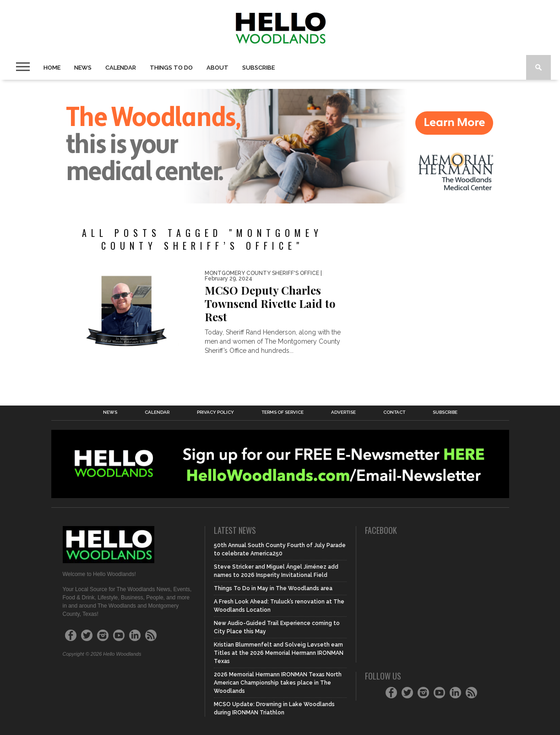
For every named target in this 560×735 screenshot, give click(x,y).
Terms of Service (283, 412)
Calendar (121, 68)
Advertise (343, 412)
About (217, 68)
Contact (394, 412)
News (83, 68)
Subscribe (258, 68)
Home (52, 68)
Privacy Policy (215, 412)
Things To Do (171, 68)
